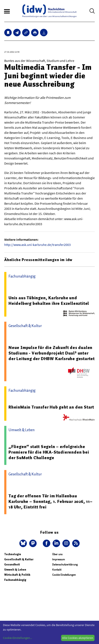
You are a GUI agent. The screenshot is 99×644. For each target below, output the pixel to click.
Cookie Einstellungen (64, 575)
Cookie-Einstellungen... (17, 638)
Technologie (13, 554)
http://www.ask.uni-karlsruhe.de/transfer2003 (37, 245)
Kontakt (57, 570)
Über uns (57, 554)
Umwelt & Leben (15, 570)
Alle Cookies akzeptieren (78, 638)
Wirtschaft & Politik (17, 575)
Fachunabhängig (15, 580)
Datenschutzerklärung (65, 564)
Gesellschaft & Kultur (19, 559)
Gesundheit (12, 564)
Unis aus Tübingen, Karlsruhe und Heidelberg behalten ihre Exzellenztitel (49, 301)
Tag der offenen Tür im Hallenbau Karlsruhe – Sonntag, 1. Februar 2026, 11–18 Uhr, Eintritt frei (51, 501)
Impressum (59, 559)
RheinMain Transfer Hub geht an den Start (51, 407)
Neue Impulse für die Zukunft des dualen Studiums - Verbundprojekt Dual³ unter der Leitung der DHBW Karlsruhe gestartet (52, 353)
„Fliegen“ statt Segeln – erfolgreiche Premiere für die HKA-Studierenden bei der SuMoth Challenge (49, 452)
